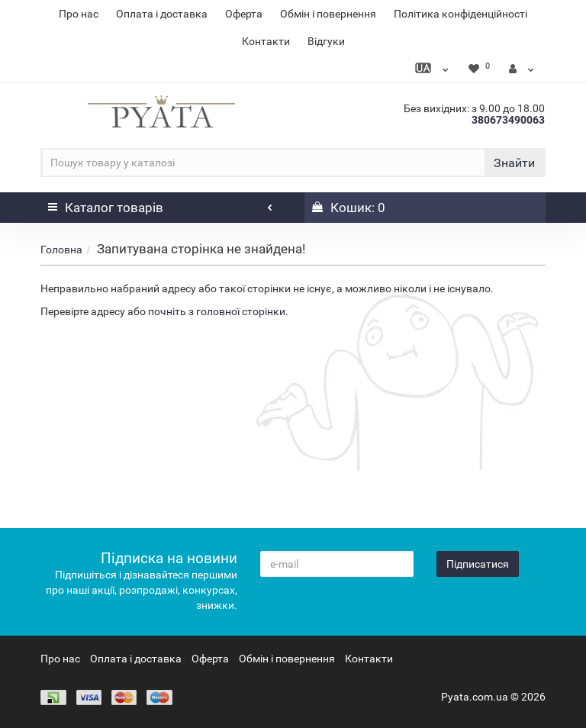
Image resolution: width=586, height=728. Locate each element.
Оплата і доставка (162, 14)
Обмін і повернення (328, 14)
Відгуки (326, 41)
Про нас (79, 14)
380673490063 (508, 120)
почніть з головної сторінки (217, 311)
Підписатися (478, 564)
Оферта (244, 14)
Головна (61, 250)
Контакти (266, 41)
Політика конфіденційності (460, 14)
